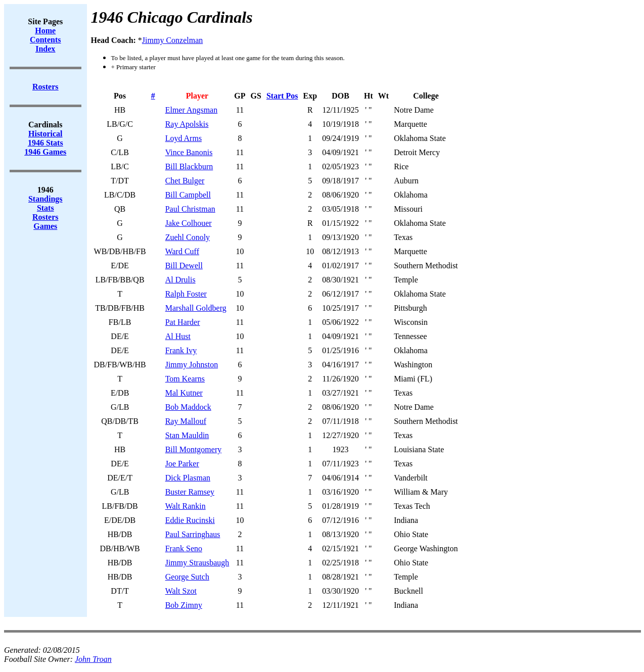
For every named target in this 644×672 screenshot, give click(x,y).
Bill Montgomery (194, 449)
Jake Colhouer (189, 223)
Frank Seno (184, 548)
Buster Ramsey (190, 492)
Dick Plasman (188, 478)
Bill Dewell (184, 266)
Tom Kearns (185, 379)
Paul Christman (190, 209)
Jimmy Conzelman (172, 40)
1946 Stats (45, 143)
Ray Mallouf (186, 421)
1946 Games (45, 152)
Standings (45, 199)
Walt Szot (181, 591)
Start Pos (282, 96)
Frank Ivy (181, 350)
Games (45, 226)
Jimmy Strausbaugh (197, 563)
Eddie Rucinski (190, 520)
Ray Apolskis (187, 124)
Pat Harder (183, 322)
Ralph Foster (186, 294)
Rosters (45, 217)
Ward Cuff (182, 251)
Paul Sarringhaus (193, 534)
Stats (45, 208)
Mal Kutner (184, 393)
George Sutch (187, 577)
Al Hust (178, 336)
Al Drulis (180, 280)
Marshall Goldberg (196, 308)
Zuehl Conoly (188, 237)
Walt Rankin (186, 506)
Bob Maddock (188, 407)
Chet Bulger (185, 181)
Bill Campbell (188, 195)
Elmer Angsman (192, 110)
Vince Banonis (189, 152)
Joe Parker (182, 464)
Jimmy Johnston (192, 365)
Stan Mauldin (187, 435)
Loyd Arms (183, 138)
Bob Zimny (184, 605)
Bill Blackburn (189, 166)
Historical (45, 134)
